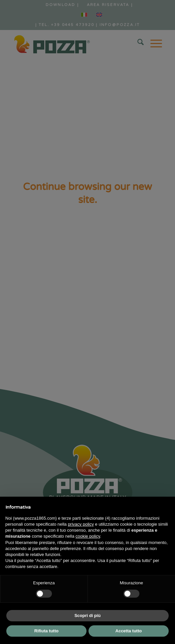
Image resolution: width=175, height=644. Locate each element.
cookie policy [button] (88, 536)
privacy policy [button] (81, 524)
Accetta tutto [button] (129, 631)
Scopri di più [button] (88, 615)
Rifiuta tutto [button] (46, 631)
